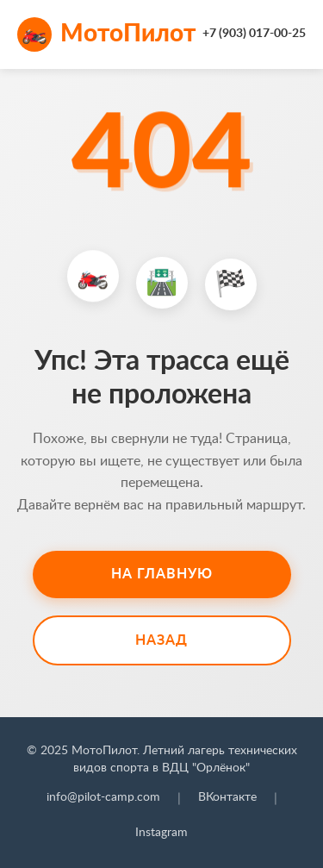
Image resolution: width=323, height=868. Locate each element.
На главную (162, 574)
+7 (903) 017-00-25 (254, 34)
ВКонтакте (227, 797)
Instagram (161, 833)
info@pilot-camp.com (103, 797)
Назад (161, 640)
